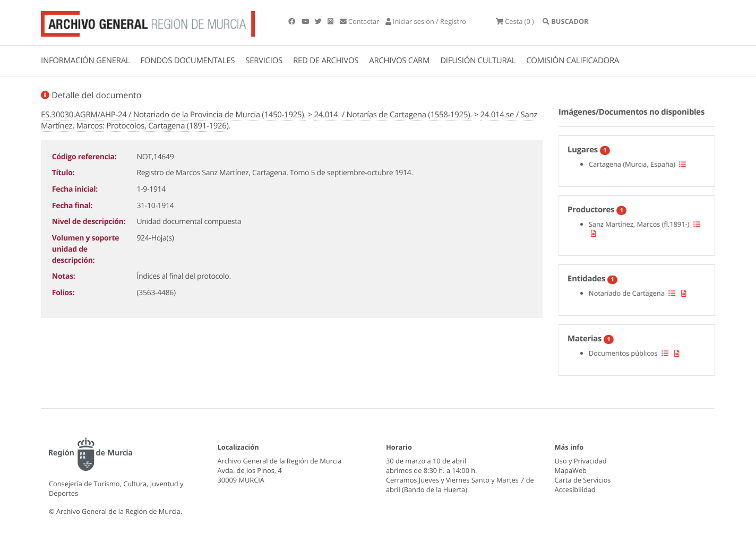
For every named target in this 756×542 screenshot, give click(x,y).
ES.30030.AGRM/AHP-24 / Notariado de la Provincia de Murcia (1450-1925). (173, 115)
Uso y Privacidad (581, 461)
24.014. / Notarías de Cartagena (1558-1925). (393, 115)
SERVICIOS (264, 61)
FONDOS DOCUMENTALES (187, 61)
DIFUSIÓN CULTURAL (478, 61)
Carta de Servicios (583, 480)
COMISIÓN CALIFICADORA (573, 61)
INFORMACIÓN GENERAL (85, 61)
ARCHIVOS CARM (399, 61)
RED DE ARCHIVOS (326, 61)
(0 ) (515, 21)
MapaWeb (571, 470)
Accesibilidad (575, 489)
